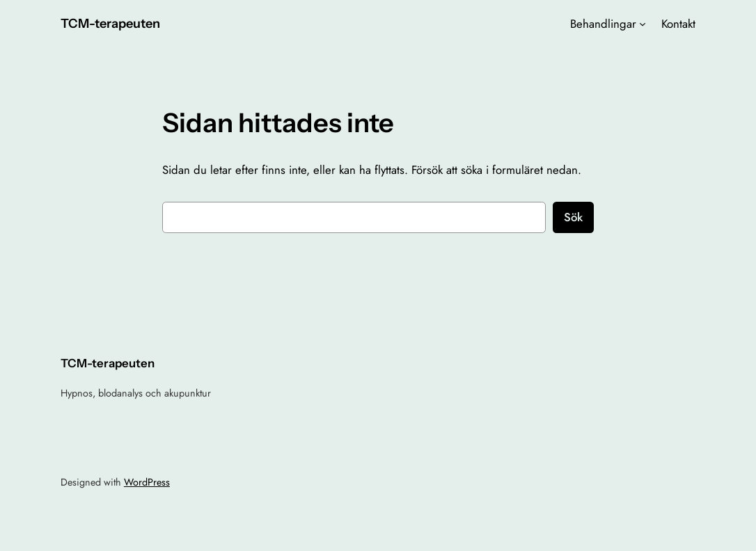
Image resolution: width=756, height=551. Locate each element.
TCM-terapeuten (110, 23)
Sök (573, 217)
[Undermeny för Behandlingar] (643, 24)
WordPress (147, 482)
